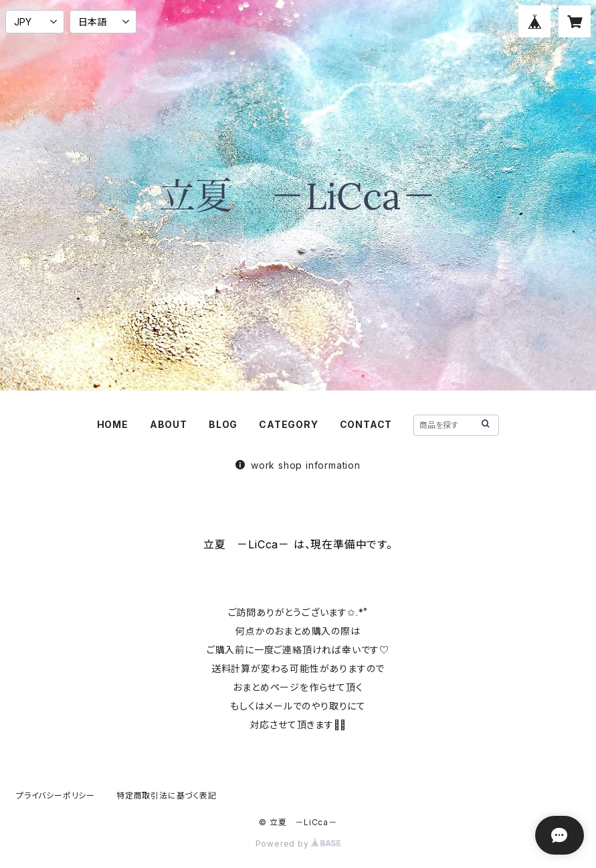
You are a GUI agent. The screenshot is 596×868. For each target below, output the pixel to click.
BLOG (223, 424)
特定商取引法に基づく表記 (167, 795)
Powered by (298, 844)
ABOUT (169, 424)
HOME (113, 424)
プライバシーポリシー (56, 795)
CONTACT (366, 424)
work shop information (298, 465)
